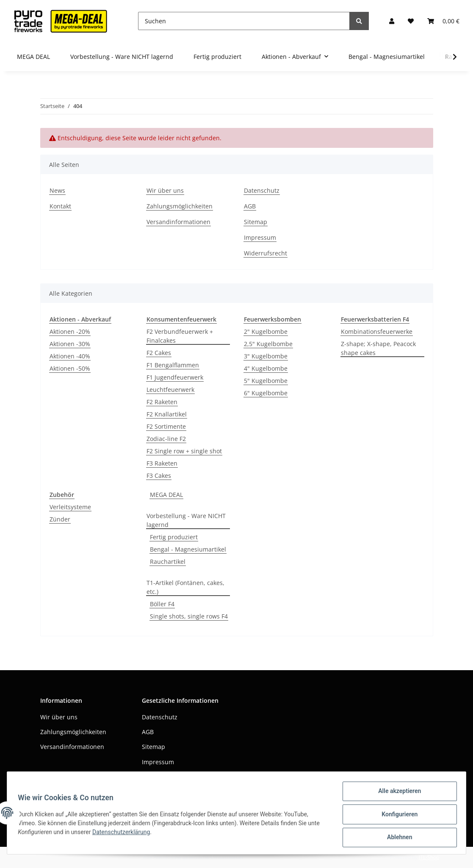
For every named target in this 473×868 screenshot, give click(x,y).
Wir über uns (165, 190)
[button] (392, 21)
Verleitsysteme (70, 507)
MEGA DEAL (166, 495)
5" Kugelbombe (266, 381)
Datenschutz (262, 190)
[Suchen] (244, 21)
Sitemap (256, 222)
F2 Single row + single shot (184, 451)
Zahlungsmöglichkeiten (180, 206)
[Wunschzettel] (411, 21)
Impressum (260, 237)
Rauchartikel (168, 562)
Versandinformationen (178, 222)
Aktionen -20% (70, 331)
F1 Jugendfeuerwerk (175, 377)
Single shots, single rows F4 (189, 616)
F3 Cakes (159, 476)
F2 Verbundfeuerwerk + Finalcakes (180, 336)
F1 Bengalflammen (173, 365)
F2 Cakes (159, 353)
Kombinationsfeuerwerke (377, 331)
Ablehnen (397, 838)
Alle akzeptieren (397, 794)
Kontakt (60, 206)
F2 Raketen (162, 402)
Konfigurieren (397, 816)
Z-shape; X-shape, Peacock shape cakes (378, 348)
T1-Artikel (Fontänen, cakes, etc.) (185, 587)
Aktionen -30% (70, 344)
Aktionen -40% (70, 356)
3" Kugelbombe (266, 356)
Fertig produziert (174, 537)
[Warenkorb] (443, 21)
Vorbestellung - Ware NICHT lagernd (186, 520)
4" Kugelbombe (266, 368)
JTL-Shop (429, 857)
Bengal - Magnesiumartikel (188, 549)
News (57, 190)
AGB (250, 206)
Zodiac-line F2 (166, 439)
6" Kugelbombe (266, 393)
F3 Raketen (162, 463)
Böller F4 (162, 604)
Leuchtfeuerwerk (170, 390)
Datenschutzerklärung (124, 834)
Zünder (60, 519)
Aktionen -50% (70, 368)
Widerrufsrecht (266, 253)
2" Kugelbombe (266, 331)
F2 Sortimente (166, 426)
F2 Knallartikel (167, 414)
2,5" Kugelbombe (268, 344)
